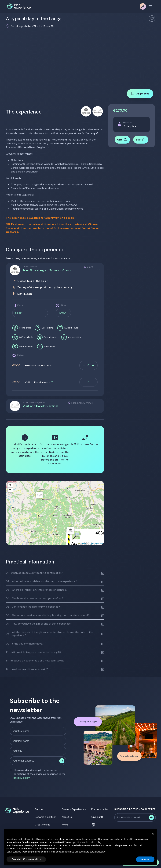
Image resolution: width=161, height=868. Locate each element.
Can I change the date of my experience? (33, 607)
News (65, 825)
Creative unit (42, 825)
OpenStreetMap (97, 543)
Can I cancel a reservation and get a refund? (35, 598)
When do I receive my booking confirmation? (34, 573)
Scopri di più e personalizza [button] (26, 859)
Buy (141, 140)
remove (84, 365)
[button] (70, 531)
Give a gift (97, 817)
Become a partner (45, 817)
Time (64, 305)
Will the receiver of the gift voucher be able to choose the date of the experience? (49, 634)
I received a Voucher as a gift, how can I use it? (35, 661)
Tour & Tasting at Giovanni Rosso (47, 270)
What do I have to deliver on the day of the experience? (41, 581)
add (93, 365)
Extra (20, 355)
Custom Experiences (74, 809)
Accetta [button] (145, 859)
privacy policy (22, 778)
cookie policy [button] (95, 842)
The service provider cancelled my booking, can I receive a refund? (48, 615)
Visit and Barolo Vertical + (42, 406)
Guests (127, 123)
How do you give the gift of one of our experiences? (39, 624)
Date (20, 305)
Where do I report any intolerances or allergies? (37, 590)
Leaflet (82, 543)
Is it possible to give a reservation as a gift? (34, 652)
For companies (100, 809)
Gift (122, 140)
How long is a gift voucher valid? (27, 669)
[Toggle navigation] (150, 6)
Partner (39, 809)
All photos (140, 94)
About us (67, 817)
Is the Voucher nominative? (25, 644)
